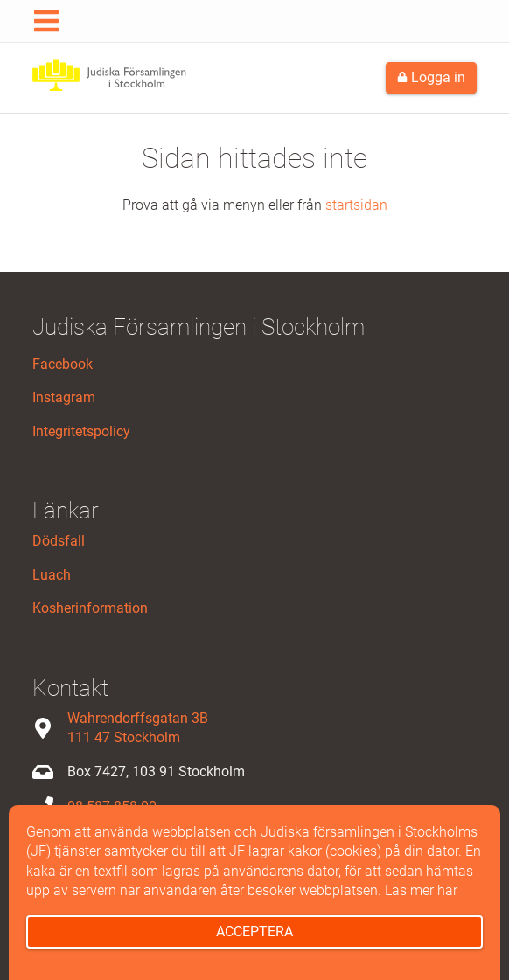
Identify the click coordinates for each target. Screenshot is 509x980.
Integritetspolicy (81, 431)
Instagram (64, 397)
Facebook (63, 364)
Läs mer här (421, 890)
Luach (52, 575)
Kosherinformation (90, 608)
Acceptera (254, 931)
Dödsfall (59, 541)
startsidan (356, 205)
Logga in (431, 77)
